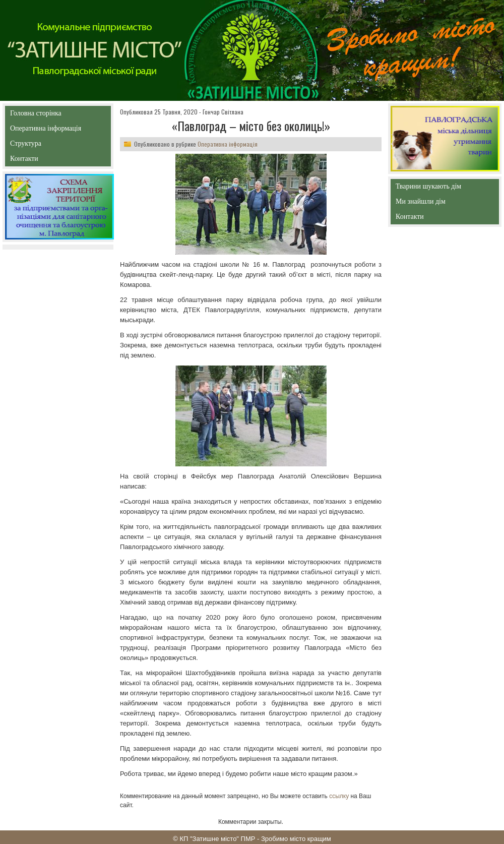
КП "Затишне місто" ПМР (217, 839)
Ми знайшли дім (442, 201)
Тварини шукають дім (431, 188)
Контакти (47, 161)
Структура (44, 145)
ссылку (339, 796)
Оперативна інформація (46, 130)
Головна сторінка (58, 113)
